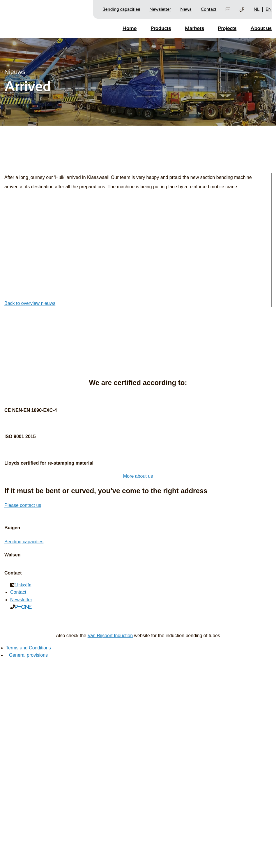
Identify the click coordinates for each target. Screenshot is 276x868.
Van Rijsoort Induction (110, 636)
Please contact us (23, 505)
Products (161, 28)
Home (130, 28)
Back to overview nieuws (30, 303)
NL (256, 9)
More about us (138, 476)
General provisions (28, 655)
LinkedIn (23, 585)
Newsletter (160, 9)
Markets (194, 28)
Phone (23, 607)
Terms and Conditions (28, 648)
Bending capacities (121, 9)
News (186, 9)
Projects (227, 28)
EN (269, 9)
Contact (209, 9)
